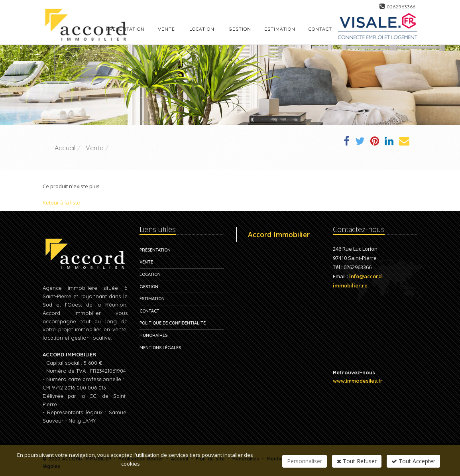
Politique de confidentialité (173, 323)
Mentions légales (160, 348)
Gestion (149, 287)
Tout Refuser (357, 461)
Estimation (152, 299)
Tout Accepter (413, 461)
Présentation (155, 250)
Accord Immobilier (279, 234)
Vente (166, 29)
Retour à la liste (61, 203)
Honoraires (153, 335)
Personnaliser (305, 461)
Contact (149, 311)
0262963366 (401, 7)
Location (202, 29)
